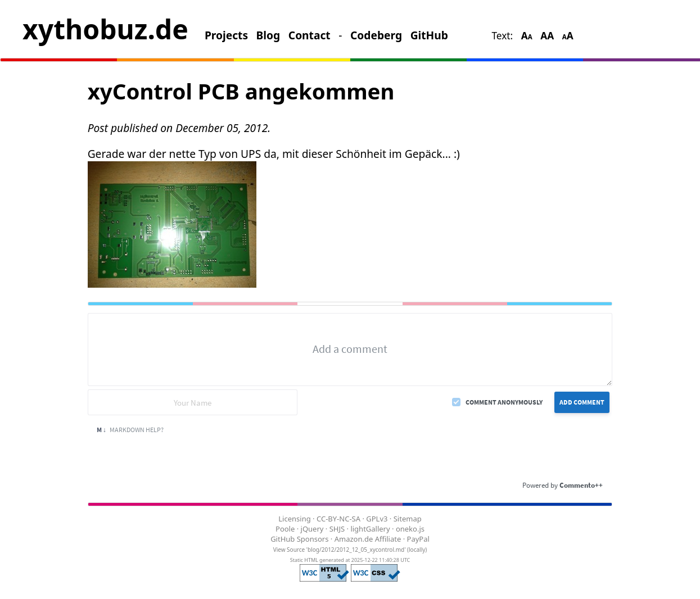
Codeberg (376, 35)
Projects (226, 35)
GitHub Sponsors (299, 539)
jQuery (312, 529)
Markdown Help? (130, 430)
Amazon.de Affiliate (368, 539)
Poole (285, 529)
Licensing (294, 519)
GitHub (429, 35)
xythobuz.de (105, 29)
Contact (310, 35)
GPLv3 (377, 519)
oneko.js (410, 529)
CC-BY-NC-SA (338, 519)
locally (417, 550)
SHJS (337, 529)
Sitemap (408, 519)
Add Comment (582, 402)
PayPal (418, 539)
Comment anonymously (504, 402)
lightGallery (370, 529)
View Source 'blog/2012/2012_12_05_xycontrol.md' (340, 550)
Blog (268, 35)
